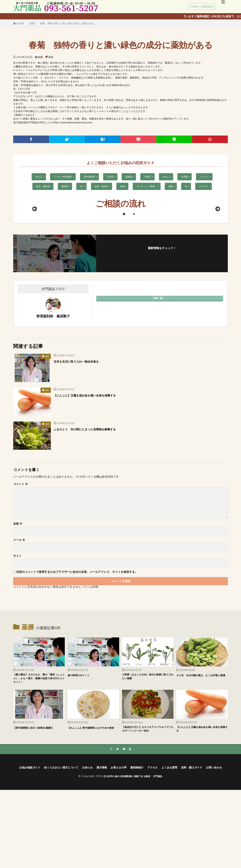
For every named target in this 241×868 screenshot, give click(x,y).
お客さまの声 (146, 839)
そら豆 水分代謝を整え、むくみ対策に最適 (202, 744)
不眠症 (149, 177)
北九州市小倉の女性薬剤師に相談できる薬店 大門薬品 (133, 854)
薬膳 (32, 23)
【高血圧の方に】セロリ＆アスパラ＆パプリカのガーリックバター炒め (148, 799)
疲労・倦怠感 (40, 187)
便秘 (122, 187)
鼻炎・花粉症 (101, 187)
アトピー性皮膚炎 (61, 177)
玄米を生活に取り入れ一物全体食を (84, 428)
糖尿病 (63, 187)
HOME (20, 24)
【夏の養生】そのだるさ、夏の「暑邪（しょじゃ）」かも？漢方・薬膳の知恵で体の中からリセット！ (39, 746)
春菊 (51, 57)
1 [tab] (124, 280)
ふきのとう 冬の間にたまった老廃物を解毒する (95, 495)
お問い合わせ (136, 845)
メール (19, 606)
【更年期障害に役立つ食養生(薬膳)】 (36, 799)
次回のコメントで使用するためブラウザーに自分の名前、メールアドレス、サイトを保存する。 (77, 638)
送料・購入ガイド (108, 845)
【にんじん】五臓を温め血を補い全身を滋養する (95, 461)
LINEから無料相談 (202, 6)
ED (80, 187)
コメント (21, 550)
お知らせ (108, 839)
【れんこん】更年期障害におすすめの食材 (93, 799)
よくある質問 (208, 839)
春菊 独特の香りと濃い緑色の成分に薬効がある (67, 23)
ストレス (207, 177)
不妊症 (110, 177)
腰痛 (173, 187)
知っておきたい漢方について (76, 839)
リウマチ (206, 187)
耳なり (36, 177)
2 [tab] (134, 280)
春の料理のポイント (82, 742)
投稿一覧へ (159, 365)
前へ (35, 276)
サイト (17, 622)
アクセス (188, 839)
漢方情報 (125, 839)
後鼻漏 (129, 177)
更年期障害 (89, 177)
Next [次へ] (217, 276)
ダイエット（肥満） (148, 187)
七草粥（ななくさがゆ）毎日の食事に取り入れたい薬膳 (148, 744)
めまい (168, 177)
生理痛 (187, 177)
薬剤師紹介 (169, 839)
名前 (18, 590)
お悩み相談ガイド (36, 839)
